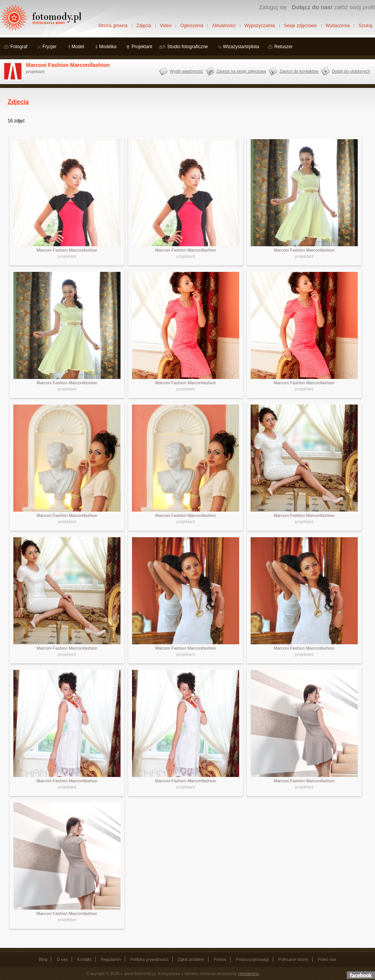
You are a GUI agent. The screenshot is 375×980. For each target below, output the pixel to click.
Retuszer (284, 47)
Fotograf (19, 47)
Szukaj (365, 26)
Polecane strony (293, 959)
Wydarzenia (338, 26)
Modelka (108, 47)
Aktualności (224, 26)
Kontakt (84, 959)
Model (78, 47)
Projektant (142, 47)
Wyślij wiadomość (187, 71)
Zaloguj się (273, 7)
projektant (67, 256)
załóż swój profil (333, 7)
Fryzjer (50, 47)
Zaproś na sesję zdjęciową (241, 71)
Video (166, 26)
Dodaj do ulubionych (351, 71)
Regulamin (111, 959)
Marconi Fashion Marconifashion (68, 65)
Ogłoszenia (192, 26)
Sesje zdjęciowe (300, 26)
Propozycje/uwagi (253, 959)
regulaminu (248, 973)
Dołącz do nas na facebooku (361, 975)
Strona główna (113, 26)
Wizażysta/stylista (241, 47)
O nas (62, 959)
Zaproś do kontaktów (299, 71)
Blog (43, 959)
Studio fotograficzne (187, 47)
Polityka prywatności (149, 959)
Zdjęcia (144, 26)
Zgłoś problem (191, 959)
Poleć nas (327, 959)
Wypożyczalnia (260, 26)
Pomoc (220, 959)
